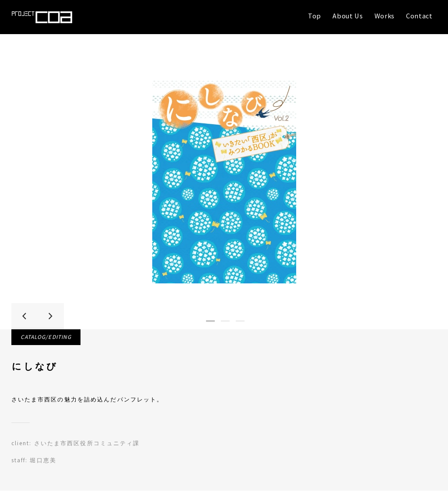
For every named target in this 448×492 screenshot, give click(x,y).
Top (315, 16)
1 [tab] (210, 319)
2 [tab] (225, 319)
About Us (348, 16)
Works (385, 16)
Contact (419, 16)
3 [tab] (240, 319)
